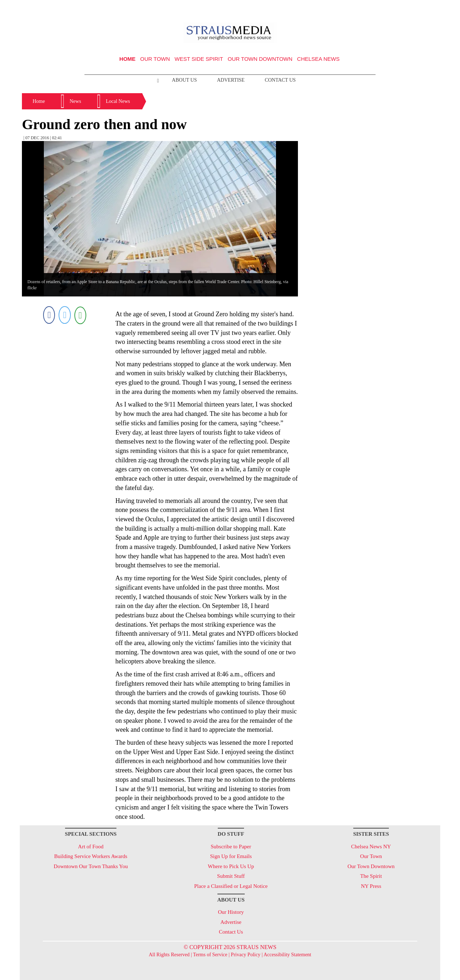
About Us (184, 80)
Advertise (231, 80)
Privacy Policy (245, 955)
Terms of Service (210, 955)
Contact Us (280, 80)
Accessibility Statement (287, 955)
